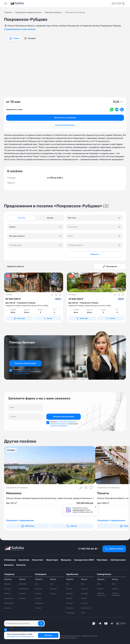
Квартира (7, 584)
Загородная (41, 574)
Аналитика (24, 560)
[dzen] (112, 623)
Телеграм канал (78, 510)
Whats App (19, 318)
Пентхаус (7, 589)
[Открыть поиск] (123, 4)
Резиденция (39, 603)
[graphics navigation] (14, 38)
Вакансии (9, 565)
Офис (99, 584)
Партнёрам (102, 560)
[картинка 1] (34, 282)
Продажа (8, 579)
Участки (38, 598)
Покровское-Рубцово (13, 306)
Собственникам (118, 560)
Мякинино (14, 493)
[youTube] (106, 623)
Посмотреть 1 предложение (20, 520)
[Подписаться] (41, 623)
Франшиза (66, 560)
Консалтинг (38, 560)
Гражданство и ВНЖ (84, 560)
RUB (116, 102)
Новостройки (9, 603)
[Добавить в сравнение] (56, 295)
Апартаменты (9, 598)
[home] (17, 4)
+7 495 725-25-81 (88, 549)
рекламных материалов (22, 374)
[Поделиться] (52, 295)
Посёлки (38, 608)
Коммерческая (104, 574)
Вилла (83, 613)
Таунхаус (22, 598)
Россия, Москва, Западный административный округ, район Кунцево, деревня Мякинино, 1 (50, 498)
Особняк (7, 594)
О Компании (10, 560)
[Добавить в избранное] (60, 295)
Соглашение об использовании (21, 636)
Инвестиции (52, 560)
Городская (9, 574)
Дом (36, 584)
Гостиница (70, 608)
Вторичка (7, 608)
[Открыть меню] (6, 4)
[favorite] (119, 4)
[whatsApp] (94, 623)
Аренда (22, 579)
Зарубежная (72, 574)
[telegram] (100, 623)
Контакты (21, 565)
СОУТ (123, 623)
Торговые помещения (101, 594)
